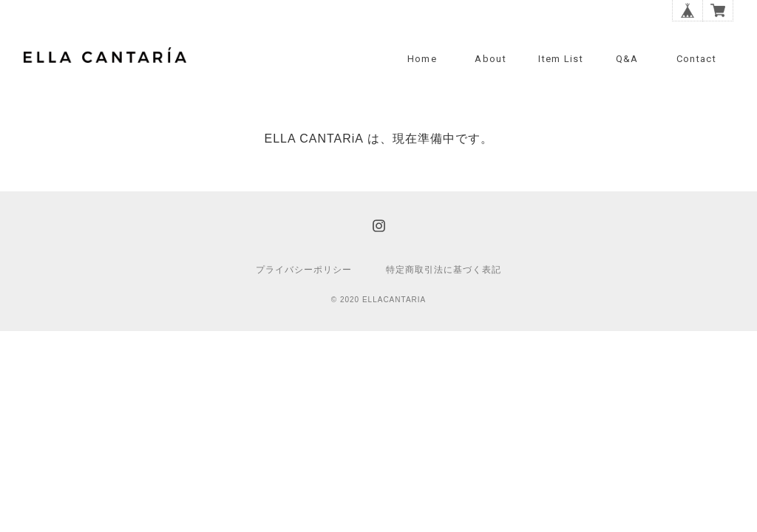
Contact (696, 59)
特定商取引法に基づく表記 (444, 270)
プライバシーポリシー (304, 270)
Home (422, 59)
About (490, 59)
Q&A (627, 59)
